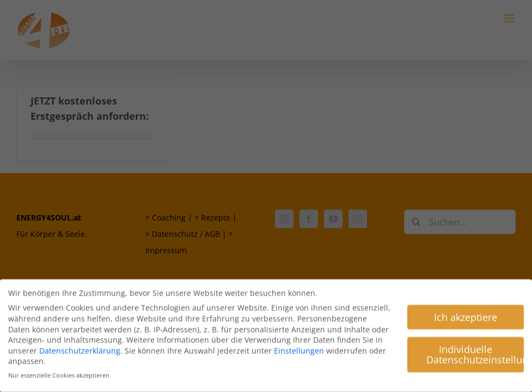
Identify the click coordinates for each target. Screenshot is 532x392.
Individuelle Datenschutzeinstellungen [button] (475, 352)
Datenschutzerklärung (80, 348)
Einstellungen (299, 348)
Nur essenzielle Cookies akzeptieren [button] (59, 373)
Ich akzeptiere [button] (466, 315)
